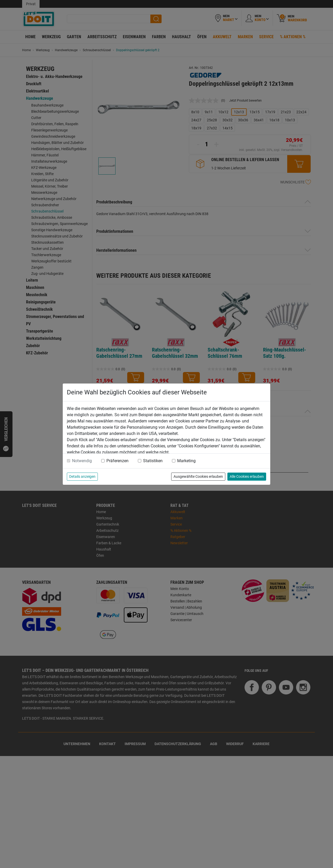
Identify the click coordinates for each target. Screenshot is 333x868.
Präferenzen (117, 461)
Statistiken (153, 461)
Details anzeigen (82, 476)
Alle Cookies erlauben (247, 476)
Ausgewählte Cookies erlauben (198, 476)
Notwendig (82, 461)
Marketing (186, 461)
